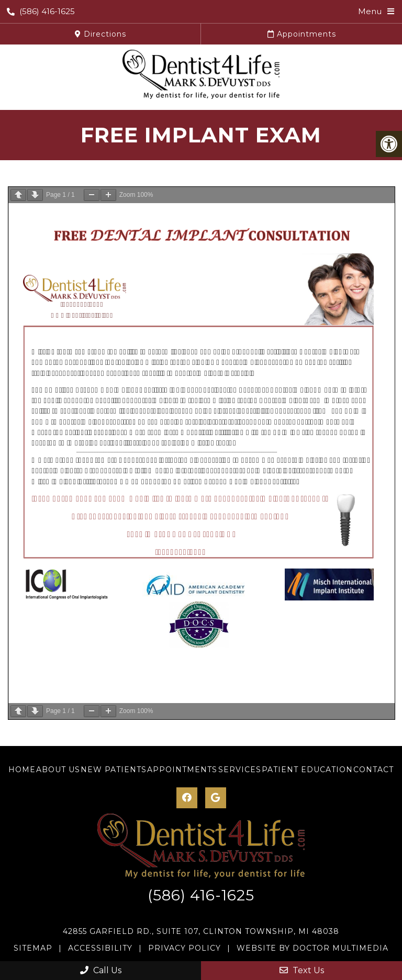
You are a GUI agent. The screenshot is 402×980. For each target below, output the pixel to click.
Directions (100, 34)
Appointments (302, 34)
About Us (58, 770)
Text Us (302, 970)
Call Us (101, 970)
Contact (373, 770)
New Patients (114, 770)
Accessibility (100, 948)
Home (22, 770)
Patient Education (307, 770)
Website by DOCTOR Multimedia (312, 948)
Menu (370, 11)
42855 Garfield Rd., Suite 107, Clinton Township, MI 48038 (201, 931)
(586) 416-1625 (41, 11)
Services (240, 770)
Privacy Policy (185, 948)
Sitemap (33, 948)
